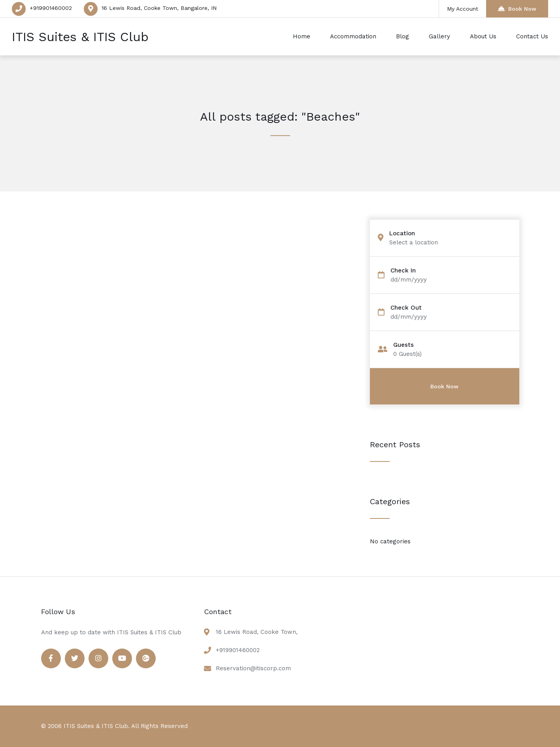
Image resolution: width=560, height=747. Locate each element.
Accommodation (353, 36)
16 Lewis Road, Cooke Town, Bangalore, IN (159, 8)
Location (402, 234)
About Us (483, 36)
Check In (403, 271)
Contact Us (532, 36)
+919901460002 (51, 8)
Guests (404, 345)
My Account (463, 9)
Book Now (517, 9)
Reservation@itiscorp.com (253, 668)
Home (302, 36)
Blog (403, 36)
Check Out (406, 308)
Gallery (439, 36)
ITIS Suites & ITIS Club (80, 37)
